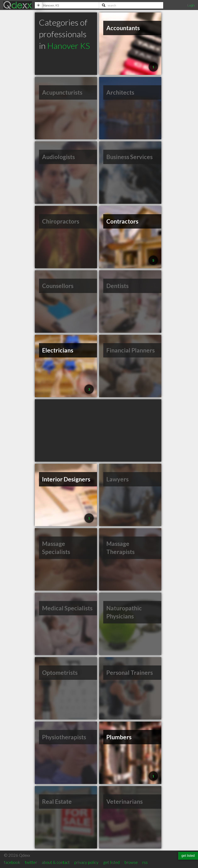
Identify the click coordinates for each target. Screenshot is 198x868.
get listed (111, 862)
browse (131, 862)
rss (145, 862)
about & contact (56, 862)
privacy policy (86, 862)
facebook (12, 862)
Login (191, 5)
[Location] (67, 5)
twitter (31, 862)
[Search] (131, 5)
